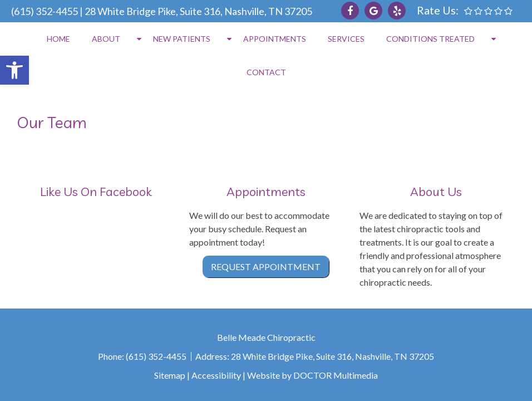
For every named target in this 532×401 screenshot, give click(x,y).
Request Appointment (266, 266)
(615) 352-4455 (45, 11)
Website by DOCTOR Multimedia (312, 375)
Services (346, 39)
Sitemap (170, 375)
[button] (14, 70)
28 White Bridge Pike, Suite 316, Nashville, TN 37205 (198, 11)
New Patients (182, 39)
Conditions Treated (430, 39)
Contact (266, 72)
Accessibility (216, 375)
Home (58, 39)
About (106, 39)
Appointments (275, 39)
